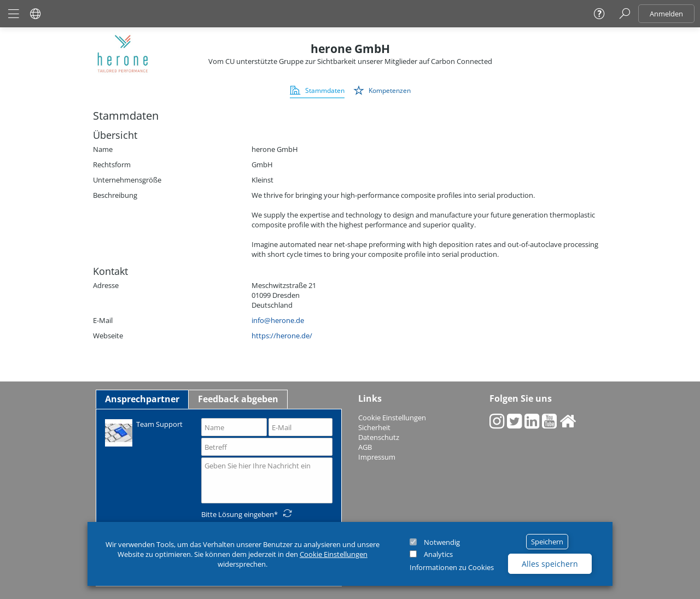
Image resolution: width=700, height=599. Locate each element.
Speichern (547, 542)
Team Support (144, 432)
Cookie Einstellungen (334, 554)
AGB (365, 447)
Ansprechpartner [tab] (142, 399)
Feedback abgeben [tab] (238, 399)
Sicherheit (374, 427)
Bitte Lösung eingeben (238, 514)
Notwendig (442, 542)
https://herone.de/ (282, 336)
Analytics (438, 554)
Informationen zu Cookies (452, 567)
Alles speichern (550, 564)
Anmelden (666, 14)
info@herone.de (278, 320)
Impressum (377, 457)
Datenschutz (379, 437)
